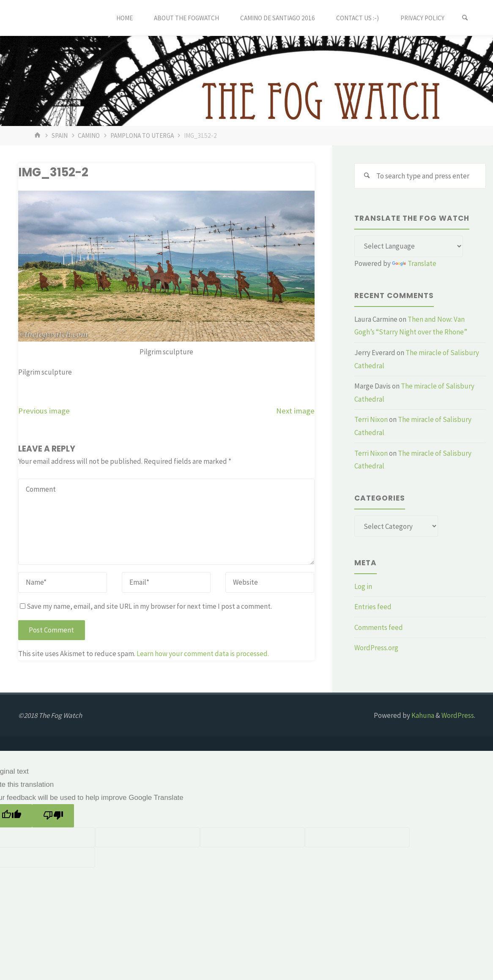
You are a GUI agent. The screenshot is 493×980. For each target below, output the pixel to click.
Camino (89, 136)
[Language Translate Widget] (409, 246)
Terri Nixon (371, 419)
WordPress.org (376, 648)
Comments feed (379, 627)
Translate (414, 263)
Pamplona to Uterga (142, 136)
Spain (60, 136)
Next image (295, 411)
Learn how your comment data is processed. (203, 654)
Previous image (44, 411)
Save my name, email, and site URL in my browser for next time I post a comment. (146, 606)
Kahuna (422, 715)
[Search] (465, 18)
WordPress (458, 715)
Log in (363, 586)
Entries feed (373, 607)
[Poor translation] (53, 816)
